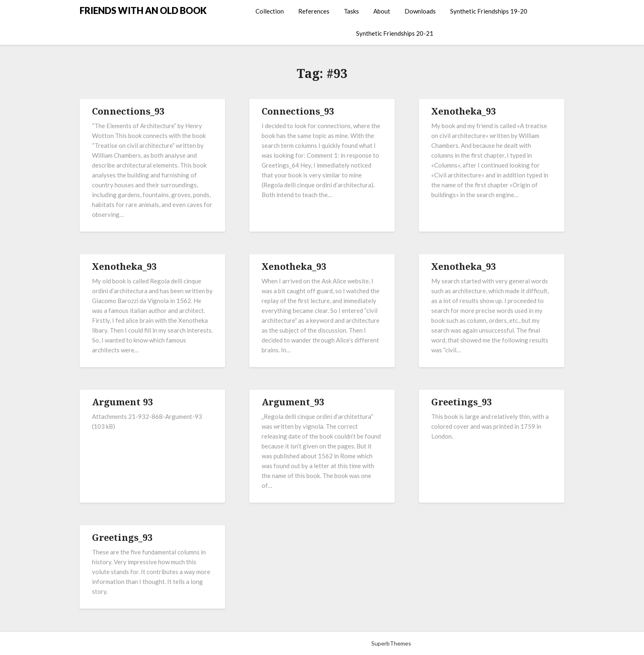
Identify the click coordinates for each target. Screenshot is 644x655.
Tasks (351, 11)
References (314, 11)
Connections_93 (128, 111)
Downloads (420, 11)
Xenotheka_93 (463, 111)
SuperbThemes (391, 643)
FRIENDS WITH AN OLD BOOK (143, 10)
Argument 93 (122, 402)
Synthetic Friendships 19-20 (489, 11)
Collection (270, 11)
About (382, 11)
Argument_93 (293, 402)
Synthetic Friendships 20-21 (395, 33)
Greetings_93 (461, 402)
